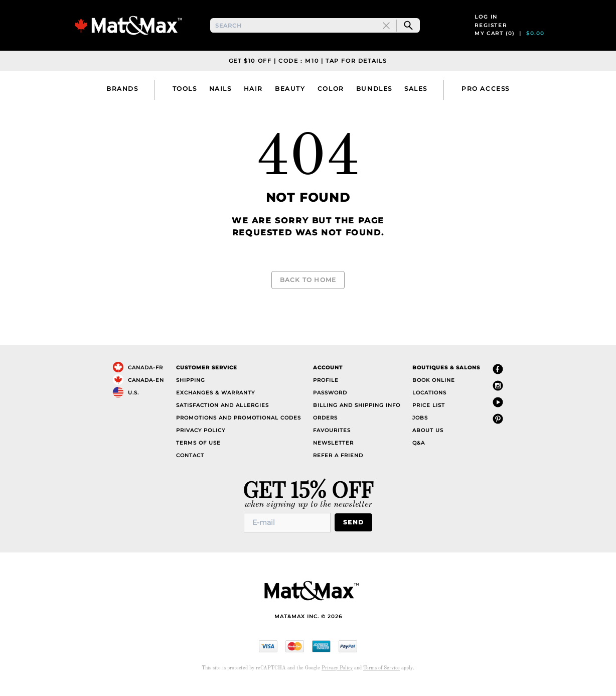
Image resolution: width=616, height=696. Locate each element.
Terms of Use (198, 451)
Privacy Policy (201, 438)
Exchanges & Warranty (215, 401)
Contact (190, 463)
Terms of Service (381, 676)
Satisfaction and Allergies (222, 413)
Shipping (191, 388)
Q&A (419, 451)
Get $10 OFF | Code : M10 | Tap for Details (308, 70)
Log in (486, 22)
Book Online (434, 388)
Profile (326, 388)
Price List (429, 413)
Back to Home (308, 289)
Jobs (420, 426)
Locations (429, 401)
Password (330, 401)
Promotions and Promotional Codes (239, 426)
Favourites (332, 438)
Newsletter (333, 451)
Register (491, 30)
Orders (325, 426)
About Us (428, 438)
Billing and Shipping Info (357, 413)
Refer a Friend (338, 463)
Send (355, 531)
